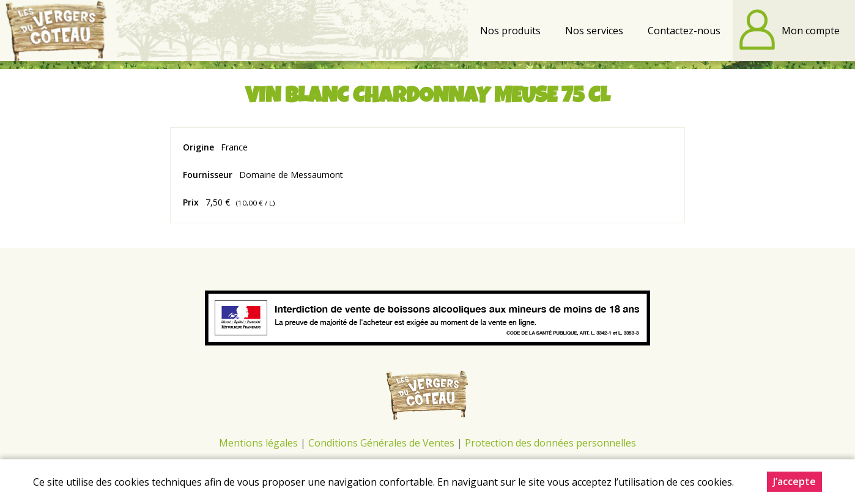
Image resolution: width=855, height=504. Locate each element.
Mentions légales (258, 443)
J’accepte (794, 482)
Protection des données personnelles (550, 443)
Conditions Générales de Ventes (383, 443)
